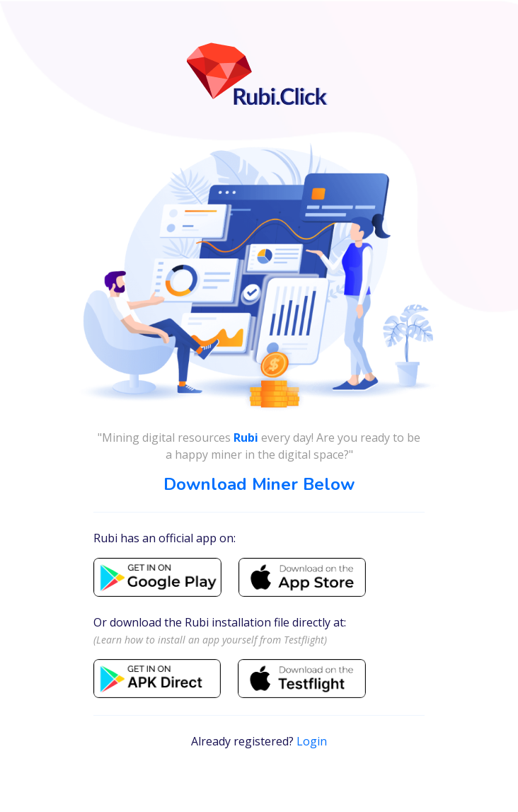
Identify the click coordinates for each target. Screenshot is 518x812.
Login (312, 741)
